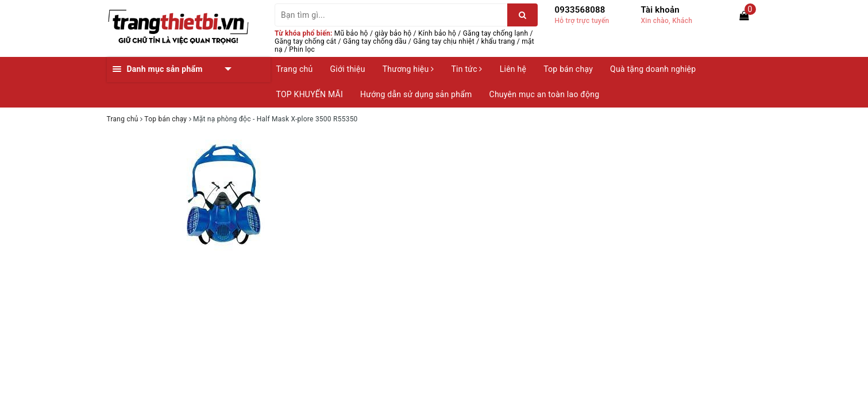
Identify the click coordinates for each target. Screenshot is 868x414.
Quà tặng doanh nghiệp (653, 69)
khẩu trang (498, 41)
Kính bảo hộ (437, 33)
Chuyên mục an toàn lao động (545, 94)
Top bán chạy (568, 69)
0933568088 (580, 10)
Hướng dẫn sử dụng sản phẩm (416, 94)
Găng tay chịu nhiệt (444, 41)
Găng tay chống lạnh (496, 33)
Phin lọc (302, 49)
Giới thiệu (348, 69)
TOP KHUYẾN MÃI (310, 94)
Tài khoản (660, 10)
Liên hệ (513, 69)
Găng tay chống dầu (375, 41)
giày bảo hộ (393, 33)
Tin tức (466, 69)
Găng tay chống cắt (305, 41)
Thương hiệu (408, 69)
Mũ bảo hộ (351, 33)
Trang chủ (295, 69)
